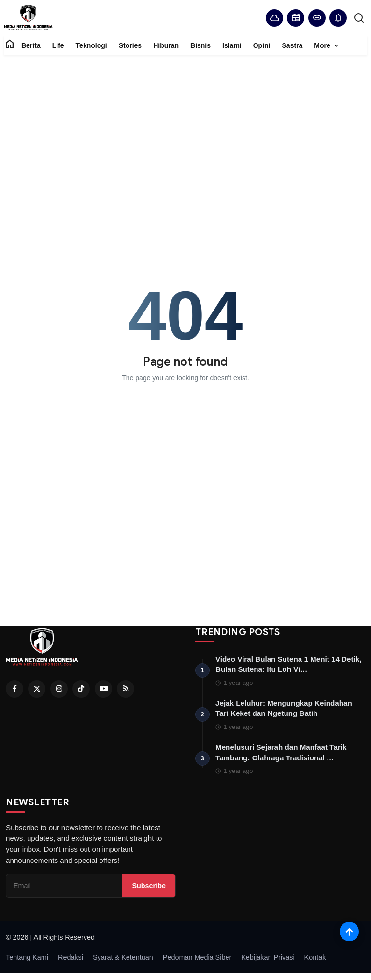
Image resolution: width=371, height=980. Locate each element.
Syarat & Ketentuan (123, 960)
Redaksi (71, 960)
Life (58, 45)
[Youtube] (103, 689)
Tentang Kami (27, 960)
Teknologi (92, 45)
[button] (338, 18)
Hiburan (166, 45)
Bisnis (200, 45)
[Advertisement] (185, 123)
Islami (232, 45)
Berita (31, 45)
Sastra (293, 45)
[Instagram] (59, 689)
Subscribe (149, 888)
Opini (262, 45)
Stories (130, 45)
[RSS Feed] (126, 689)
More (327, 46)
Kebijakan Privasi (268, 960)
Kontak (315, 960)
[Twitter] (37, 689)
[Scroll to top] (349, 932)
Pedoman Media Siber (197, 960)
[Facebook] (14, 689)
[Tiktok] (81, 689)
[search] (359, 18)
